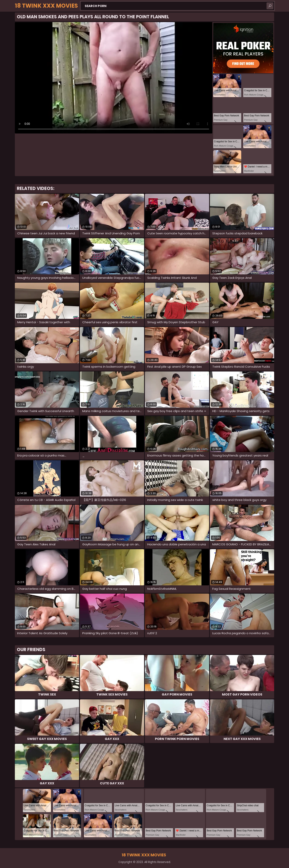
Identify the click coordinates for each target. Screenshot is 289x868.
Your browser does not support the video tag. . (114, 78)
